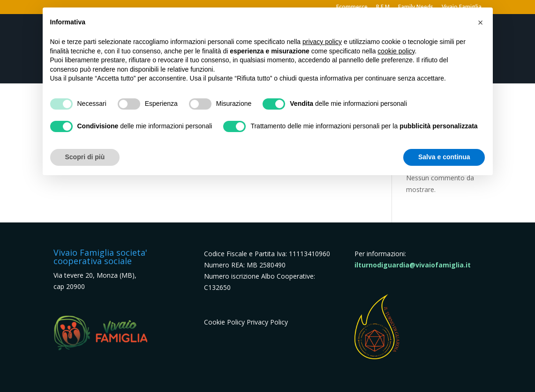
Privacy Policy (267, 322)
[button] (481, 22)
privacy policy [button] (322, 42)
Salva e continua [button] (444, 157)
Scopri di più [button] (85, 157)
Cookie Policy (224, 322)
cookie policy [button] (396, 51)
